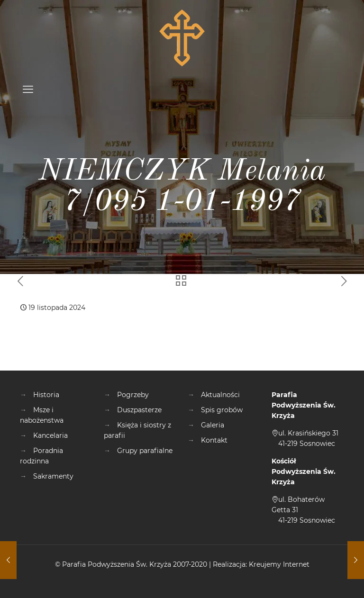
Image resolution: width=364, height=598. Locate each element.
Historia (46, 395)
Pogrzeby (133, 395)
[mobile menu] (28, 90)
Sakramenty (53, 476)
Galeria (213, 425)
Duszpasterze (139, 410)
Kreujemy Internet (279, 564)
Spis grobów (222, 410)
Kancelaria (50, 435)
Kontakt (214, 440)
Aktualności (220, 395)
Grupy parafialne (145, 451)
